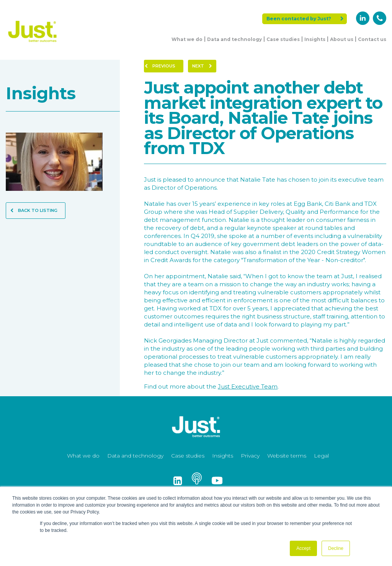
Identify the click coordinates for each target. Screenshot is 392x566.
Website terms (287, 456)
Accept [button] (303, 548)
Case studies (283, 39)
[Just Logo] (33, 43)
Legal (321, 456)
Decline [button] (336, 548)
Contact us (372, 39)
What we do (187, 39)
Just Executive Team (248, 386)
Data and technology (234, 39)
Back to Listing (34, 210)
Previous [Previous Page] (160, 66)
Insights (315, 39)
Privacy (250, 456)
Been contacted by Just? (305, 19)
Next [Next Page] (202, 66)
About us (342, 39)
